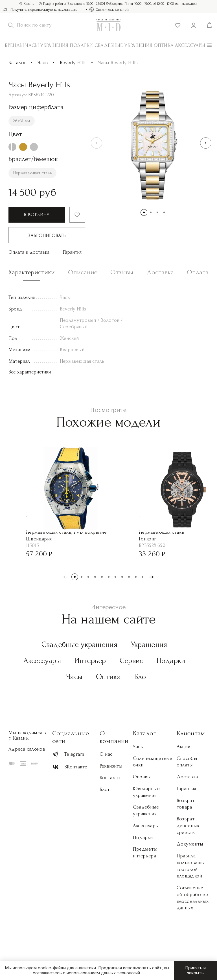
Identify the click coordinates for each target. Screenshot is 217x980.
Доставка (187, 777)
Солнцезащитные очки (153, 762)
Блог (142, 677)
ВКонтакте (70, 767)
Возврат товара (186, 804)
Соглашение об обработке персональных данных (193, 898)
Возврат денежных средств (188, 826)
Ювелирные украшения (146, 792)
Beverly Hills (73, 63)
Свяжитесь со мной (109, 9)
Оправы (142, 777)
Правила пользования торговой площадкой (191, 866)
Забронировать (47, 235)
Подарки (81, 45)
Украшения (54, 45)
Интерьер (90, 661)
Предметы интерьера (145, 852)
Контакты (110, 778)
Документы (190, 844)
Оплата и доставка (29, 252)
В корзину (37, 215)
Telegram (68, 754)
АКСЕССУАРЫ (190, 45)
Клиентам (191, 733)
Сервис (131, 661)
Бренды (14, 45)
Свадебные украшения (124, 45)
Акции (184, 747)
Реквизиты (111, 766)
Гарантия (72, 252)
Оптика (164, 45)
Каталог (17, 63)
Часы (32, 45)
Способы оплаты (187, 762)
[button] (206, 143)
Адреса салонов (27, 749)
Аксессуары (42, 661)
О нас (106, 754)
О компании (114, 737)
